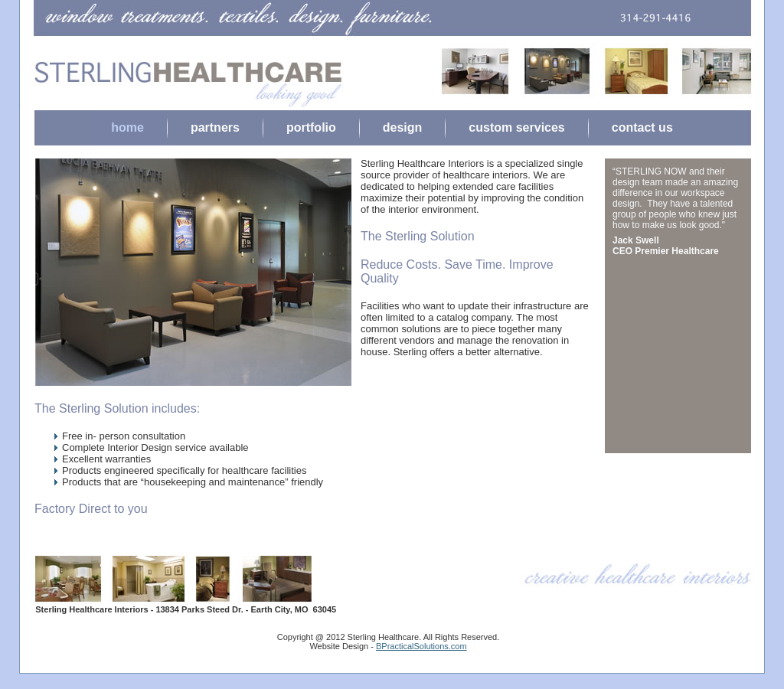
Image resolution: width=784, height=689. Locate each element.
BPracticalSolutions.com (421, 646)
